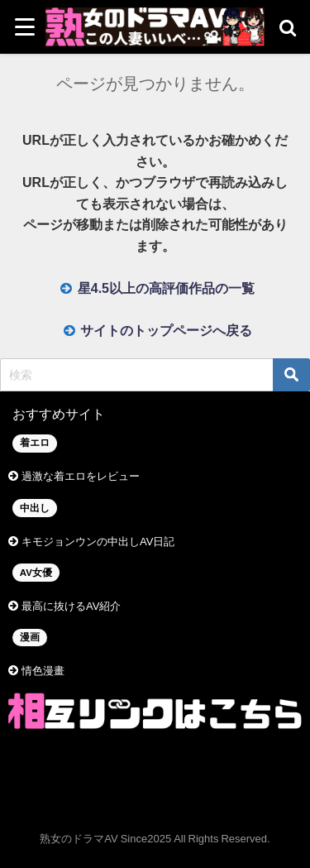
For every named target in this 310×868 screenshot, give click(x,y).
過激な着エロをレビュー (81, 476)
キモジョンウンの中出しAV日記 (98, 542)
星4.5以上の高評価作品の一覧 (166, 288)
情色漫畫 (43, 671)
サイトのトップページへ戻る (166, 330)
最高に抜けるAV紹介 (71, 606)
